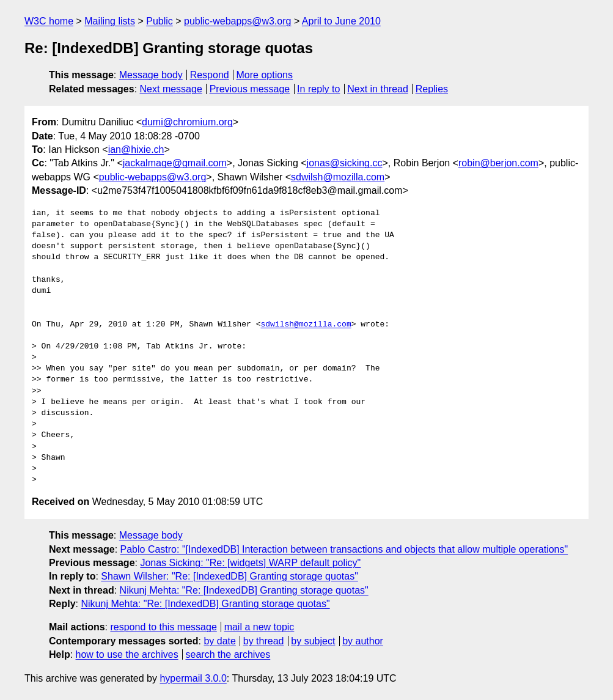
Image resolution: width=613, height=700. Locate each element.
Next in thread (378, 89)
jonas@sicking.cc (345, 163)
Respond (210, 75)
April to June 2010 (341, 21)
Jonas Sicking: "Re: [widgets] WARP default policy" (250, 563)
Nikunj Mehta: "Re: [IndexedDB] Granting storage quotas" (244, 590)
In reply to (318, 89)
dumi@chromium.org (187, 122)
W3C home (49, 21)
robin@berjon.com (498, 163)
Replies (432, 89)
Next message (171, 89)
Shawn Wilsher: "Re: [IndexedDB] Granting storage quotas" (229, 576)
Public (160, 21)
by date (219, 641)
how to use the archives (127, 654)
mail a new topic (259, 627)
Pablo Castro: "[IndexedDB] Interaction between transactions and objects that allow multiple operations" (344, 549)
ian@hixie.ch (136, 149)
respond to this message (163, 627)
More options (265, 75)
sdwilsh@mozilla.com (338, 177)
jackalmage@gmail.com (175, 163)
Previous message (250, 89)
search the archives (228, 654)
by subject (313, 641)
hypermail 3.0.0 (193, 678)
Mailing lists (110, 21)
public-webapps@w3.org (237, 21)
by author (363, 641)
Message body (151, 75)
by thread (264, 641)
